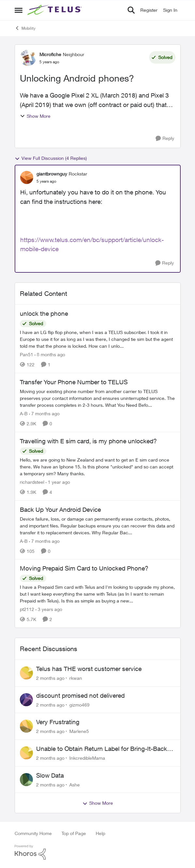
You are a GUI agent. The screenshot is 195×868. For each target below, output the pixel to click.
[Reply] (165, 138)
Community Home (33, 833)
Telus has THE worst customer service (89, 669)
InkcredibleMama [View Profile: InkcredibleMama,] (87, 758)
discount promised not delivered (80, 695)
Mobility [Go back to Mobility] (25, 28)
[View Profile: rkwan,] (26, 673)
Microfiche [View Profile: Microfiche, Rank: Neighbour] (50, 54)
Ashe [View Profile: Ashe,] (75, 784)
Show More (35, 116)
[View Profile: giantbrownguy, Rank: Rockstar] (27, 177)
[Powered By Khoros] (98, 852)
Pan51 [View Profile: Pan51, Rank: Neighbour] (27, 354)
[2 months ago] (50, 678)
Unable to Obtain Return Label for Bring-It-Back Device (102, 749)
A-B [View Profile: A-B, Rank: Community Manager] (24, 413)
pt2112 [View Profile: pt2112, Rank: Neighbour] (27, 609)
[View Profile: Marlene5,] (26, 726)
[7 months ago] (44, 413)
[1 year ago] (58, 482)
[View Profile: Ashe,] (26, 780)
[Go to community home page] (55, 10)
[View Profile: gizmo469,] (26, 700)
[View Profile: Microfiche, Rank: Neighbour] (28, 58)
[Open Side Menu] (19, 10)
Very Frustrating (58, 722)
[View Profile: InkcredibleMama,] (26, 753)
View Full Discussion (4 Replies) (51, 158)
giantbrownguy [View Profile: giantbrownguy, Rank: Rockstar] (52, 174)
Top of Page (74, 833)
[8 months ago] (50, 354)
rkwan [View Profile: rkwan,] (76, 678)
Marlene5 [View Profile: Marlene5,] (79, 731)
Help (100, 833)
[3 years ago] (49, 609)
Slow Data (50, 775)
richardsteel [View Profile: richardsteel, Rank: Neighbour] (32, 482)
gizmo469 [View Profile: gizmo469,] (79, 704)
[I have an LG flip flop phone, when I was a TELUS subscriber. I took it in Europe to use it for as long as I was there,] (98, 339)
